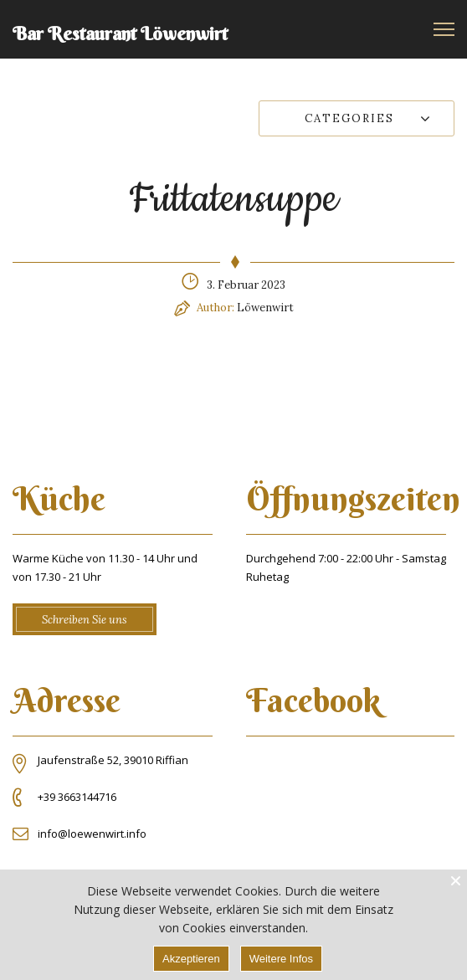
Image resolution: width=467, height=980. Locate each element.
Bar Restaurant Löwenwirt (120, 33)
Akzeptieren (191, 959)
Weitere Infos (281, 959)
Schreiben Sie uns (85, 620)
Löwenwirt (265, 308)
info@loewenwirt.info (92, 834)
